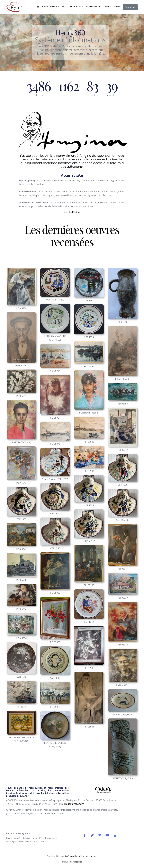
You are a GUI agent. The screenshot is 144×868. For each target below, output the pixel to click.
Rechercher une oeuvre (97, 7)
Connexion (130, 7)
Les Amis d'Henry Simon (69, 856)
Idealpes (78, 862)
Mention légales (90, 856)
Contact (117, 7)
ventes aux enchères (71, 7)
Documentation (49, 7)
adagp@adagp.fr (75, 804)
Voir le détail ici (72, 212)
